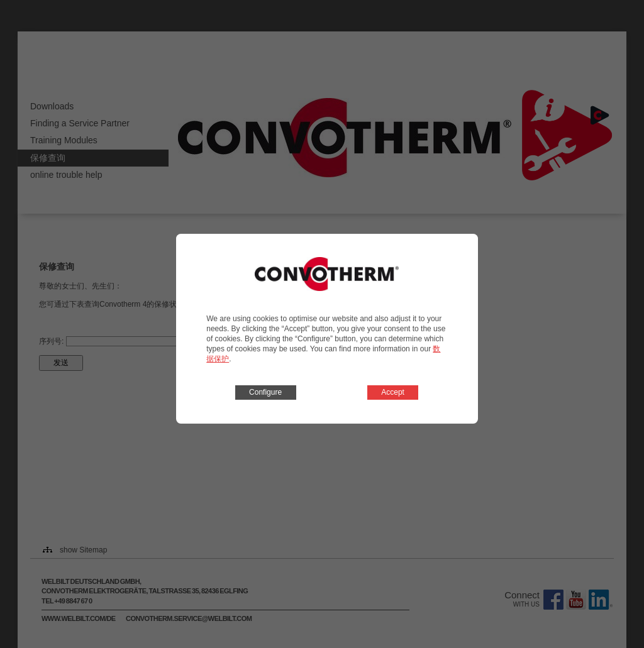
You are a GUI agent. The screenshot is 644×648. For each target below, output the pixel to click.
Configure (265, 392)
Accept (393, 392)
